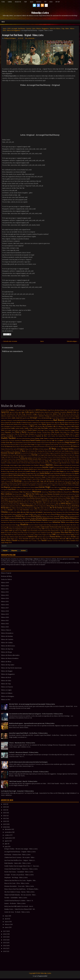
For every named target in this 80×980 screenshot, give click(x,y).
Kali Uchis (63, 473)
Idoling (6, 465)
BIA (16, 420)
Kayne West (31, 475)
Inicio (3, 22)
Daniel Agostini (63, 438)
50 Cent (22, 410)
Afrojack (76, 410)
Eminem (4, 453)
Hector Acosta (41, 463)
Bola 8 (27, 424)
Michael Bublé (5, 502)
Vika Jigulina (32, 539)
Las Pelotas (10, 483)
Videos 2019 (5, 614)
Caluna (68, 426)
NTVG (63, 504)
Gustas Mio (67, 461)
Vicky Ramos (11, 539)
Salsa (32, 2)
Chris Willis (70, 432)
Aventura (63, 418)
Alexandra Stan (41, 414)
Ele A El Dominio (30, 451)
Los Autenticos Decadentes (27, 485)
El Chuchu (56, 447)
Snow (13, 527)
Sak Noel (77, 520)
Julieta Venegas (26, 473)
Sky (72, 525)
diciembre (8, 829)
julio (6, 844)
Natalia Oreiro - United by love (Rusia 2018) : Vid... (20, 909)
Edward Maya (16, 447)
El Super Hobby (68, 449)
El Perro (31, 449)
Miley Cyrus (70, 502)
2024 (5, 810)
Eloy (44, 451)
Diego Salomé (70, 442)
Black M (77, 423)
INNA (77, 463)
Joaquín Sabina (37, 469)
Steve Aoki (30, 529)
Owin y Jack (75, 510)
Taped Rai (74, 529)
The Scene (24, 533)
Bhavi (53, 423)
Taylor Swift (8, 531)
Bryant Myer (72, 424)
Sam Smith (10, 522)
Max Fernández (12, 500)
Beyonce (49, 423)
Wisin (3, 540)
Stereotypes (24, 529)
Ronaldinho (55, 520)
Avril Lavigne (72, 418)
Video (67, 29)
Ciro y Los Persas (39, 434)
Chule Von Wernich (19, 434)
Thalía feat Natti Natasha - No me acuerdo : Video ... (21, 895)
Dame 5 (46, 438)
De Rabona (72, 441)
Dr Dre (42, 445)
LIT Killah (48, 477)
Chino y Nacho (21, 432)
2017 (5, 931)
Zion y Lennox (71, 541)
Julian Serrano (18, 473)
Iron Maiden (35, 465)
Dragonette (47, 445)
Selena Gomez (74, 522)
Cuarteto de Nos (41, 436)
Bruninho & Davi (56, 424)
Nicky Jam (5, 508)
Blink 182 (4, 424)
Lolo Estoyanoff (14, 485)
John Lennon (63, 469)
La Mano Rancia (40, 479)
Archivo (23, 551)
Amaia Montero (24, 416)
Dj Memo (25, 445)
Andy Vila (72, 416)
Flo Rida (21, 457)
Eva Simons (62, 453)
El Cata (51, 447)
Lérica (28, 490)
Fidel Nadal (8, 457)
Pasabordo (71, 512)
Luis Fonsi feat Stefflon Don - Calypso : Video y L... (20, 860)
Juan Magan (60, 471)
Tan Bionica (68, 529)
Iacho (2, 465)
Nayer (35, 506)
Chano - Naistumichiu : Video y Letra (22, 743)
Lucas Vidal (54, 487)
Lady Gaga (40, 481)
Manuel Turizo (68, 492)
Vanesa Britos (55, 537)
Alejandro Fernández (60, 412)
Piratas (10, 516)
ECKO (3, 447)
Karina (7, 475)
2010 (5, 951)
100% (2, 410)
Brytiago (7, 426)
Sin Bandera (55, 525)
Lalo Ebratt (58, 481)
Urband (68, 535)
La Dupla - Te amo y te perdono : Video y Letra (19, 875)
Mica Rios (61, 500)
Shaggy (18, 525)
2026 (5, 804)
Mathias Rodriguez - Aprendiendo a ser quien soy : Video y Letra (32, 723)
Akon (43, 412)
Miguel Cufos (46, 502)
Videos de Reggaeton (13, 30)
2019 (5, 824)
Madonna (41, 490)
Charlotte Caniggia (70, 430)
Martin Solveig (26, 498)
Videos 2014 (5, 598)
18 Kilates (12, 410)
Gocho (16, 461)
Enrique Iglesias (14, 453)
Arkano (39, 418)
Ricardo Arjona (42, 518)
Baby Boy (25, 420)
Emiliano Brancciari (74, 451)
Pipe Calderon (4, 516)
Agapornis (5, 412)
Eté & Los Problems (45, 453)
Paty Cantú (4, 514)
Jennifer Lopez (48, 467)
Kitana (15, 477)
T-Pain (40, 529)
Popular (5, 551)
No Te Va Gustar (56, 508)
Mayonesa (19, 500)
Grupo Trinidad (56, 461)
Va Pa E (77, 535)
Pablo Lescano (31, 512)
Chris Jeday (63, 432)
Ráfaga (71, 520)
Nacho (69, 504)
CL (29, 426)
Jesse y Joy (69, 467)
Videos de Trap (6, 684)
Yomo (56, 541)
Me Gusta (38, 500)
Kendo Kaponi (52, 475)
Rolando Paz (27, 520)
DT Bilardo (76, 436)
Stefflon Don (12, 529)
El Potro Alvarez (44, 449)
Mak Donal (4, 492)
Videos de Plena (6, 662)
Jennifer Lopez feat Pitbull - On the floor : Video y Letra (28, 733)
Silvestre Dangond (39, 525)
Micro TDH (29, 502)
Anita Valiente (8, 418)
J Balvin (49, 465)
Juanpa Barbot (5, 473)
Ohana (5, 510)
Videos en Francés (7, 687)
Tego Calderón (16, 531)
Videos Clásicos (6, 630)
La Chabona (69, 477)
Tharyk (29, 531)
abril (6, 919)
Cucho (49, 436)
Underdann (63, 535)
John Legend (57, 469)
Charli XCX (61, 430)
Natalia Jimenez (75, 504)
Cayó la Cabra (15, 430)
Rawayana (72, 516)
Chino (13, 432)
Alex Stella (16, 414)
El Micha (7, 449)
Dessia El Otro (28, 443)
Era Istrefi (24, 453)
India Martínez (26, 465)
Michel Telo (23, 502)
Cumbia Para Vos (63, 436)
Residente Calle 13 (21, 518)
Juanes (76, 471)
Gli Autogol (4, 461)
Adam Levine (68, 410)
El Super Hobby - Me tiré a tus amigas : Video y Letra (21, 849)
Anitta (14, 418)
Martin (58, 496)
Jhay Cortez (9, 469)
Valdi (2, 537)
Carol (6, 430)
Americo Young (44, 416)
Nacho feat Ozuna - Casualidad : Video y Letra (19, 872)
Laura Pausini (17, 483)
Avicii (67, 418)
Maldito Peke (29, 492)
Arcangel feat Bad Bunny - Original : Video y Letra (23, 35)
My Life (59, 504)
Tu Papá (49, 535)
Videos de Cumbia (7, 643)
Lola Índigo (7, 485)
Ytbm (59, 541)
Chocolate (39, 432)
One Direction (24, 510)
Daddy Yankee (8, 438)
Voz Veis (49, 539)
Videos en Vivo (6, 700)
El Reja (52, 449)
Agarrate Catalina (14, 412)
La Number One (59, 479)
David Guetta (35, 440)
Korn (18, 477)
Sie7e (32, 525)
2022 (5, 816)
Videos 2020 (5, 617)
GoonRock (31, 461)
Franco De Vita (36, 457)
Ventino (69, 537)
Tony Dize (8, 535)
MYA (36, 490)
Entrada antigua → (73, 341)
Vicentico (4, 539)
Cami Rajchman (6, 428)
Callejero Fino (62, 426)
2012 (5, 946)
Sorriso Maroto (5, 529)
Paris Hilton (66, 512)
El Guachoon (67, 447)
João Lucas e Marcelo (41, 471)
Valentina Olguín (14, 537)
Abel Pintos (44, 410)
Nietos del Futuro (29, 508)
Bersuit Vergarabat (41, 423)
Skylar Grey (76, 525)
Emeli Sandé (61, 451)
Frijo (67, 457)
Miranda (77, 502)
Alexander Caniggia (32, 414)
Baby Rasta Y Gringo (34, 420)
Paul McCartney (12, 514)
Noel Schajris (67, 508)
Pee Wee (43, 514)
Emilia (67, 451)
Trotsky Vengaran (42, 535)
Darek (13, 441)
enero (7, 927)
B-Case (13, 420)
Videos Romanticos (7, 633)
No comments (30, 38)
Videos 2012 (5, 592)
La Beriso (58, 477)
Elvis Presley (48, 451)
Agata (20, 412)
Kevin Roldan (69, 475)
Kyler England (23, 477)
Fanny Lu (25, 455)
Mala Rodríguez (15, 492)
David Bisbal (26, 441)
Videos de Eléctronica (8, 646)
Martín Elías (45, 498)
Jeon (55, 467)
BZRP (21, 420)
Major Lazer (75, 490)
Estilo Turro (37, 453)
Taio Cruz (53, 529)
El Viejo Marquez (15, 451)
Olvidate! (10, 510)
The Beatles (34, 531)
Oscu (58, 510)
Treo (27, 535)
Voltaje (44, 539)
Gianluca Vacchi (61, 459)
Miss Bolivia (4, 504)
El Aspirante (36, 447)
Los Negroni (6, 487)
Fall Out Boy (19, 455)
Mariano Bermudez (54, 494)
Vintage (37, 539)
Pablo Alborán (21, 512)
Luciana (64, 487)
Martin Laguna (71, 496)
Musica (39, 29)
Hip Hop (58, 2)
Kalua (67, 473)
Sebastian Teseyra (48, 522)
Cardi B (50, 428)
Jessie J (74, 467)
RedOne (3, 518)
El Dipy (61, 447)
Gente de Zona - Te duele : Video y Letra (17, 912)
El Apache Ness (28, 447)
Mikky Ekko (63, 502)
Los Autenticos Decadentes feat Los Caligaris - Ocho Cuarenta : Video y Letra (36, 714)
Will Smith (62, 539)
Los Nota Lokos (16, 487)
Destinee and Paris (36, 443)
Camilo (26, 428)
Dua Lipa (62, 445)
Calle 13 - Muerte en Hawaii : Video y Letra (24, 752)
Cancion (29, 29)
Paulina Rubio (21, 514)
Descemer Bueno (18, 443)
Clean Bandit (54, 434)
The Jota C (62, 531)
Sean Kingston (26, 522)
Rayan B (77, 516)
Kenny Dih (58, 475)
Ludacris (69, 487)
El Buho (47, 447)
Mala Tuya (23, 492)
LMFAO (53, 477)
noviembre (8, 832)
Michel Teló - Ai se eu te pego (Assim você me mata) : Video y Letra (32, 704)
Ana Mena (57, 416)
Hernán (64, 463)
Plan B (23, 516)
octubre (7, 835)
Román (50, 520)
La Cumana (76, 477)
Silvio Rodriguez (48, 525)
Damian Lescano (54, 438)
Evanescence (68, 453)
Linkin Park (76, 483)
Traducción (20, 535)
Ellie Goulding (39, 451)
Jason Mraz (19, 467)
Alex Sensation (8, 414)
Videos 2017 (5, 608)
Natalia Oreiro (5, 506)
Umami (58, 535)
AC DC (33, 410)
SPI (74, 520)
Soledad (25, 527)
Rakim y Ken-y (65, 516)
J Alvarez (41, 465)
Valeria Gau (33, 537)
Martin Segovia (18, 498)
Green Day (42, 461)
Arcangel (14, 29)
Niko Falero (41, 508)
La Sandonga (17, 481)
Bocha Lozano (21, 424)
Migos (34, 502)
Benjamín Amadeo (32, 423)
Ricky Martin (65, 518)
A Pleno (26, 410)
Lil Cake (55, 483)
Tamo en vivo (60, 529)
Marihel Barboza (64, 494)
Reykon (33, 518)
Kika (10, 477)
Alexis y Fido (57, 414)
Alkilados (4, 416)
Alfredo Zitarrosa (66, 414)
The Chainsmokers (54, 531)
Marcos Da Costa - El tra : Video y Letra (17, 883)
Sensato (3, 525)
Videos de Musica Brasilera (10, 658)
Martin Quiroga (8, 498)
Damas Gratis (39, 438)
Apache (25, 418)
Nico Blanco (13, 508)
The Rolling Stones (16, 533)
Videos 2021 (5, 620)
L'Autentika (37, 477)
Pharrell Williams (56, 514)
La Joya (18, 479)
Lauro (31, 483)
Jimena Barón (28, 469)
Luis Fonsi (12, 489)
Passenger (76, 512)
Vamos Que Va (46, 537)
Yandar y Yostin (37, 541)
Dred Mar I (56, 445)
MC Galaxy (32, 490)
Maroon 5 (44, 496)
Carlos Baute (64, 428)
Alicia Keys (73, 414)
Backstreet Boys (48, 420)
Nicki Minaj (75, 506)
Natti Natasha (27, 506)
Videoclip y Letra (40, 13)
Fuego (70, 457)
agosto (7, 841)
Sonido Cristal (40, 527)
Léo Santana (23, 490)
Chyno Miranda (29, 434)
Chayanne (8, 432)
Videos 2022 (5, 624)
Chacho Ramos (32, 430)
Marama (76, 492)
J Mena (56, 465)
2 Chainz (17, 410)
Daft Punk (19, 438)
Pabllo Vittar (14, 512)
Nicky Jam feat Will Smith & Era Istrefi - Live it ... (19, 906)
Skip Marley (67, 525)
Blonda (9, 424)
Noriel (74, 508)
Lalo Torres (65, 481)
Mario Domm (76, 494)
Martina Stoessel (35, 498)
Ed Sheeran (9, 447)
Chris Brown (55, 432)
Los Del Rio (69, 485)
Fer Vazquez (76, 455)
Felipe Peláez (64, 455)
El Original (21, 449)
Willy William (75, 539)
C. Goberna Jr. (24, 426)
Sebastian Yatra (59, 522)
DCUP (71, 436)
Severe (14, 525)
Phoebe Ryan (64, 514)
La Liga (33, 479)
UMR (54, 535)
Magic (51, 490)
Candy (35, 428)
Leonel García (36, 483)
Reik (7, 518)
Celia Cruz (24, 430)
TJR (46, 529)
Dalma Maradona (26, 438)
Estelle (32, 453)
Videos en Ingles (6, 690)
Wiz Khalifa (21, 541)
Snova (10, 527)
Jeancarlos (40, 467)
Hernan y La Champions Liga (53, 463)
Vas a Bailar (64, 537)
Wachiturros (56, 539)
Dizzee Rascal (11, 445)
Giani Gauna (53, 459)
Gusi (62, 461)
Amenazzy (31, 416)
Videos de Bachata (7, 636)
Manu (62, 492)
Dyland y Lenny (72, 445)
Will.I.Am (69, 539)
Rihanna (73, 518)
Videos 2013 (5, 595)
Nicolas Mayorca (21, 508)
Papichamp (47, 512)
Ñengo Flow (8, 543)
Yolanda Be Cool (51, 541)
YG (32, 541)
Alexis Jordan (49, 414)
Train (25, 535)
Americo (36, 416)
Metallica (56, 500)
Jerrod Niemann (61, 467)
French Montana (61, 457)
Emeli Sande (55, 451)
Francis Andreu (28, 457)
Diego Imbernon (53, 443)
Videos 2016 (5, 605)
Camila (13, 428)
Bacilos (42, 420)
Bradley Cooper (38, 424)
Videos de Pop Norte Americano (11, 668)
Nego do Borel (43, 506)
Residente (12, 518)
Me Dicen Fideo (31, 500)
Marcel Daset (16, 494)
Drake (52, 445)
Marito (6, 496)
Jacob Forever (72, 465)
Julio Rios (33, 473)
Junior (38, 473)
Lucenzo (59, 487)
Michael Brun (76, 500)
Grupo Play (48, 461)
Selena (67, 522)
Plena (3, 2)
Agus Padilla (25, 412)
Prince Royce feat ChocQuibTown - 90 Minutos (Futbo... (22, 889)
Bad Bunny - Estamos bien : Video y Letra (17, 855)
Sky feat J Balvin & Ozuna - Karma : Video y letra (19, 892)
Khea (74, 475)
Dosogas (38, 445)
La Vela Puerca (32, 481)
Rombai (33, 520)
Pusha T (52, 516)
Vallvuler (40, 537)
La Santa (24, 481)
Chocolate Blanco (46, 432)
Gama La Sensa (12, 459)
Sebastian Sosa (39, 522)
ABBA (30, 410)
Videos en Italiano (7, 693)
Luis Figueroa (4, 490)
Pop (45, 2)
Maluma (37, 492)
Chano (56, 430)
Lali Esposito (50, 481)
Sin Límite (61, 525)
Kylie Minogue (31, 477)
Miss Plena (11, 504)
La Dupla (4, 479)
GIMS (78, 457)
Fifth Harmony (15, 457)
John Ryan (70, 469)
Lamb (69, 481)
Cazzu (20, 430)
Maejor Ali (46, 490)
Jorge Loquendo (18, 471)
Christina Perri (10, 434)
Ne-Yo (38, 506)
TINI (43, 529)
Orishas (36, 510)
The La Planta (68, 531)
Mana (50, 492)
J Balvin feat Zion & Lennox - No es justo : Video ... (20, 857)
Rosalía (60, 520)
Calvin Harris (75, 426)
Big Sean (62, 423)
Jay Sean (29, 467)
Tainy (48, 529)
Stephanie (18, 529)
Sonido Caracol (31, 527)
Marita (3, 496)
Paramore (59, 512)
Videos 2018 (5, 611)
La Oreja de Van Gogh (69, 479)
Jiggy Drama (21, 469)
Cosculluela (10, 436)
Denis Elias (9, 443)
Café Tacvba (38, 426)
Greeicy (36, 461)
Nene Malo (51, 506)
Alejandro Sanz (72, 412)
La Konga (23, 479)
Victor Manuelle (24, 539)
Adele (72, 410)
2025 (5, 807)
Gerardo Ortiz (46, 459)
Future (74, 457)
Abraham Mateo (60, 410)
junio (6, 847)
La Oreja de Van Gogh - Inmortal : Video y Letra (17, 791)
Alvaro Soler (14, 416)
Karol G (11, 475)
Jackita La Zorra (63, 465)
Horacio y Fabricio (71, 463)
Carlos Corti (72, 428)
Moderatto (27, 504)
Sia (30, 525)
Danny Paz (8, 441)
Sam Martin (4, 522)
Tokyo (74, 533)
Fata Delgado (41, 455)
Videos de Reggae (7, 671)
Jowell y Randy (30, 471)
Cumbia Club (54, 436)
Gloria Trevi (10, 461)
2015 (5, 937)
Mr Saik (49, 504)
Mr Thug (54, 504)
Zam (62, 541)
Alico (78, 414)
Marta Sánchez (51, 496)
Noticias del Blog (6, 576)
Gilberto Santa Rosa (71, 459)
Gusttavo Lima (15, 463)
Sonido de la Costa (63, 527)
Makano (9, 492)
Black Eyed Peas (70, 423)
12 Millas (6, 410)
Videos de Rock (6, 677)
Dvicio (66, 445)
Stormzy (35, 529)
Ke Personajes (40, 475)
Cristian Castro (27, 436)
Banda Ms (71, 420)
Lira (2, 485)
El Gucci (74, 446)
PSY (9, 512)
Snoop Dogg (5, 527)
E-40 (78, 445)
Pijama (70, 514)
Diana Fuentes (45, 443)
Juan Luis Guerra (51, 471)
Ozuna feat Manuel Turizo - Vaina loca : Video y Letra (21, 869)
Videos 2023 (5, 627)
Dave (20, 441)
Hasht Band (34, 463)
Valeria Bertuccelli (23, 537)
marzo (7, 922)
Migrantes (39, 502)
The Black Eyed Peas (43, 531)
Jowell (24, 471)
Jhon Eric (15, 469)
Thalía (25, 531)
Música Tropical (6, 573)
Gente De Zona (26, 459)
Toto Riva (14, 535)
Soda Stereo (19, 527)
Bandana (14, 423)
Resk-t (29, 518)
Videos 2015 (5, 602)
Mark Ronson (19, 496)
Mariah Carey (43, 494)
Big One (57, 423)
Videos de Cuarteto (7, 639)
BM (18, 420)
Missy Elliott (17, 504)
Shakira (24, 525)
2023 (5, 813)
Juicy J (13, 473)
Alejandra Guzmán (49, 412)
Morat (45, 504)
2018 (9, 29)
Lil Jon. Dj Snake (61, 483)
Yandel (44, 540)
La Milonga (47, 479)
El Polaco (36, 449)
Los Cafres (47, 485)
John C (52, 469)
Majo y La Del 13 (65, 489)
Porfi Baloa (28, 516)
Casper (9, 430)
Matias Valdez (71, 498)
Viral (41, 539)
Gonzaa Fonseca (23, 461)
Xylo (30, 541)
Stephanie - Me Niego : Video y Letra (16, 878)
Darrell (17, 441)
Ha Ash (25, 463)
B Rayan (9, 420)
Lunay (18, 490)
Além (19, 416)
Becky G (19, 422)
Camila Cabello (19, 428)
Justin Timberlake (55, 473)
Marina (71, 494)
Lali (45, 481)
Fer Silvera (70, 455)
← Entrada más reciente (9, 341)
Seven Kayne (9, 525)
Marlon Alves (37, 496)
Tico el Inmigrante (32, 533)
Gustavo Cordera (6, 463)
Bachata (39, 2)
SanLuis (15, 522)
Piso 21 (14, 516)
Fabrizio (10, 455)
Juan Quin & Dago (69, 471)
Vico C (17, 539)
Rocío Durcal (16, 520)
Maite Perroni (56, 490)
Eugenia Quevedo (54, 453)
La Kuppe (28, 479)
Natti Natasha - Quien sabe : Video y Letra (17, 863)
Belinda (25, 423)
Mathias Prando (62, 498)
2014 (5, 940)
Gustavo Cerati (75, 461)
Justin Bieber (45, 473)
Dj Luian (21, 445)
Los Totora (31, 487)
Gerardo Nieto (37, 459)
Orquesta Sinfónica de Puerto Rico (47, 510)
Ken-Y (46, 475)
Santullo (20, 522)
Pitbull (18, 516)
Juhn (10, 473)
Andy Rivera (67, 416)
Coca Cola (61, 434)
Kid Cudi (6, 477)
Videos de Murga (6, 652)
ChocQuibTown (32, 432)
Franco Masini (44, 457)
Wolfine (27, 541)
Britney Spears (47, 424)
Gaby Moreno (4, 459)
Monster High (33, 504)
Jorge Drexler (10, 471)
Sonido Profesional (51, 527)
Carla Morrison (56, 428)
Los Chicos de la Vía (61, 485)
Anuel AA (19, 418)
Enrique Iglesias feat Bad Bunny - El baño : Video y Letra (29, 772)
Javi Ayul (24, 467)
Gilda (78, 459)
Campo (31, 428)
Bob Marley (14, 424)
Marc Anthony (7, 494)
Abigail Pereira (51, 410)
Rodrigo (21, 520)
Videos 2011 (5, 589)
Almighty (9, 416)
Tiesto (39, 533)
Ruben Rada (65, 520)
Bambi (66, 420)
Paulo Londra (29, 514)
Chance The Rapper (49, 430)
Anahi (62, 416)
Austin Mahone (56, 418)
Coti (15, 436)
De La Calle (51, 441)
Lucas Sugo (45, 487)
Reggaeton (18, 2)
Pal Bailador (39, 512)
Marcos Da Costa (32, 494)
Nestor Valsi (58, 506)
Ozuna (4, 512)
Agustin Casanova (35, 412)
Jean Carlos (34, 467)
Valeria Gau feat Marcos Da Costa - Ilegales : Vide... (20, 880)
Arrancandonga (47, 418)
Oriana (31, 510)
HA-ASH (21, 463)
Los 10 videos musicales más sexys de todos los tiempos (28, 762)
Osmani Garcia (64, 510)
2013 (5, 943)
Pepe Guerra (48, 514)
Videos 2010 (5, 586)
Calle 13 (55, 426)
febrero (7, 924)
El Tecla (76, 449)
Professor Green (45, 516)
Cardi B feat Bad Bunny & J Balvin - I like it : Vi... (19, 901)
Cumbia (10, 2)
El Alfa (21, 447)
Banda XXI (8, 423)
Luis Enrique (75, 487)
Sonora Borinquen (74, 527)
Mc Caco (24, 500)
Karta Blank (17, 475)
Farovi (30, 455)
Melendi (44, 500)
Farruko (35, 455)
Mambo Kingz (45, 492)
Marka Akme (28, 496)
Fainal (14, 455)
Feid (52, 455)
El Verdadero (7, 451)
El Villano (23, 451)
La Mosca (52, 479)
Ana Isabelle (52, 416)
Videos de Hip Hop (7, 649)
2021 (5, 818)
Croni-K (33, 436)
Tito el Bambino (56, 533)
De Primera (67, 441)
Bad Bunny (22, 29)
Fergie (3, 457)
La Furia (8, 479)
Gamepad (18, 459)
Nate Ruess (19, 506)
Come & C (72, 434)
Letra (34, 29)
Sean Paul (32, 522)
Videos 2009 (5, 583)
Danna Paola (71, 438)
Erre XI (28, 453)
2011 (5, 948)
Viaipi (78, 537)
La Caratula (63, 477)
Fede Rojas (48, 455)
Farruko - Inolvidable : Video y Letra (16, 898)
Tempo (21, 531)
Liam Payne (50, 483)
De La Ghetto (59, 441)
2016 (5, 934)
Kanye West (72, 473)
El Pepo (26, 449)
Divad (5, 445)
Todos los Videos (55, 29)
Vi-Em (73, 537)
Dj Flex (16, 445)
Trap (25, 2)
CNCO (32, 426)
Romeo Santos (42, 520)
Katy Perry (24, 475)
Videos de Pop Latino (8, 665)
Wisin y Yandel (12, 540)
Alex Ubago (22, 414)
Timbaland (43, 533)
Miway (22, 504)
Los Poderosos (24, 487)
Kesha (63, 475)
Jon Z (74, 469)
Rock (51, 2)
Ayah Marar (4, 420)
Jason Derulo (13, 467)
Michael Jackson (14, 502)
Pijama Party (75, 514)
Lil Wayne (69, 483)
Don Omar (31, 445)
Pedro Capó (37, 514)
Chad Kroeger (41, 430)
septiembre (9, 838)
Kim (12, 477)
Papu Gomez (53, 512)
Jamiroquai (6, 467)
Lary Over (74, 481)
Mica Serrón (68, 500)
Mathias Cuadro (53, 498)
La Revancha (8, 481)
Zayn (65, 541)
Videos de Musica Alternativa (10, 655)
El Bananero (42, 447)
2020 (5, 821)
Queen (56, 516)
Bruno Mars (64, 424)
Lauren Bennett (25, 483)
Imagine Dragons (18, 465)
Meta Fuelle (50, 500)
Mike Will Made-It (55, 502)
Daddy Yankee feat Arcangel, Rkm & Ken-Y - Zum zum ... (22, 866)
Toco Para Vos (66, 533)
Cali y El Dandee (47, 426)
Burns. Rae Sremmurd (15, 426)
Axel (78, 418)
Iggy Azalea (10, 465)
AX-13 (38, 410)
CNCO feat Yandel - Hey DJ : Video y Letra (23, 781)
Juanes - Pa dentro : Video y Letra (15, 903)
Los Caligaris (53, 485)
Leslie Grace (43, 483)
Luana (37, 487)
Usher (72, 535)
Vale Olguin (7, 537)
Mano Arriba (56, 492)
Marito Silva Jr (12, 496)
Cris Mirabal (19, 436)
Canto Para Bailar (42, 428)
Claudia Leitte (47, 434)
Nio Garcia (47, 508)
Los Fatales (76, 485)
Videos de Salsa (6, 681)
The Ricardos (8, 533)
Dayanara (44, 441)
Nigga (36, 508)
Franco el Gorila (52, 457)
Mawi (6, 500)
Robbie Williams (9, 520)
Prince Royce (36, 516)
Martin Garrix (63, 496)
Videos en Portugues (8, 696)
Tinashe (48, 533)
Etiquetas (14, 551)
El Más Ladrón (13, 449)
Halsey (29, 463)
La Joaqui (13, 479)
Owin (69, 510)
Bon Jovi (31, 424)
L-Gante (43, 477)
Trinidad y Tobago (33, 535)
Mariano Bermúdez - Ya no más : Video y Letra (19, 886)
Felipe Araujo (57, 455)
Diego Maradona (61, 443)
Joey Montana (45, 469)
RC (59, 516)
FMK (72, 453)
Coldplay (67, 434)
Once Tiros (17, 510)
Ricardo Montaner (54, 518)
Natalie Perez (13, 506)
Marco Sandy (22, 494)
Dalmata (32, 438)
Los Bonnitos (40, 485)
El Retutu (59, 449)
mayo (7, 916)
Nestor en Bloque (67, 506)
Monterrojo (40, 504)
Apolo (28, 418)
